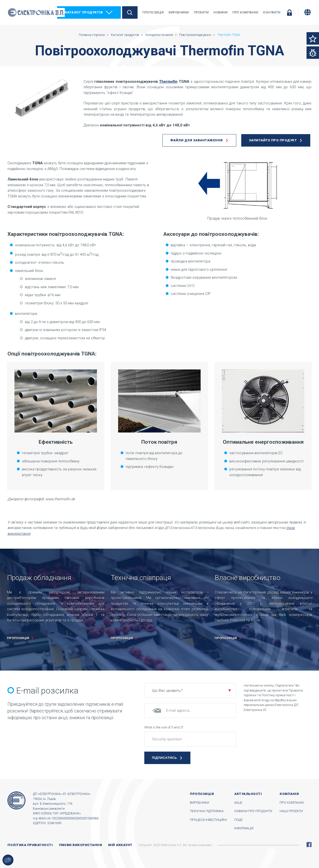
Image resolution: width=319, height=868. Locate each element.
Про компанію (245, 12)
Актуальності (248, 794)
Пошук (130, 12)
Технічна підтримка (207, 811)
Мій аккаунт (120, 845)
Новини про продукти (253, 811)
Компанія (289, 794)
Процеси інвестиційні (208, 820)
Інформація (244, 828)
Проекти (201, 12)
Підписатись (164, 758)
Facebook (309, 845)
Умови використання (80, 845)
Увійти (289, 12)
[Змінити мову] (308, 12)
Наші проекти (291, 811)
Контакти (272, 12)
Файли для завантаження (197, 140)
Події (238, 820)
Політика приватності (30, 845)
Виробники (179, 12)
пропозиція (18, 638)
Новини (221, 12)
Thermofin (168, 82)
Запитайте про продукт (273, 140)
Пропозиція (153, 12)
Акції (238, 803)
